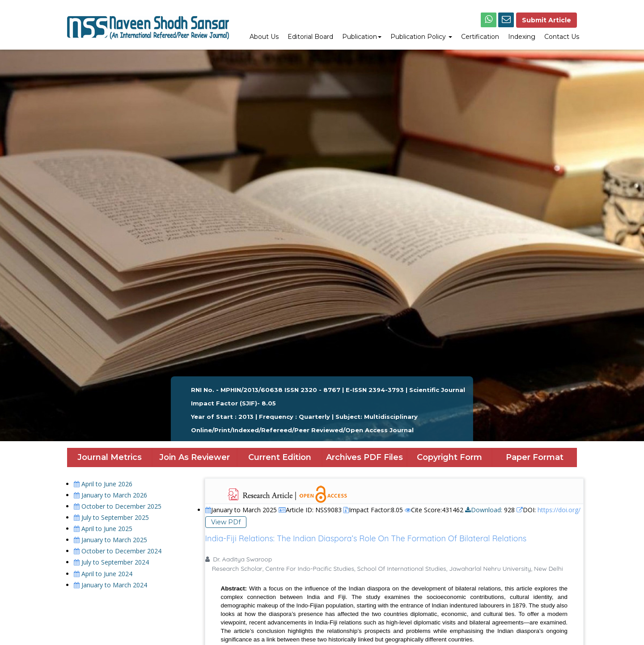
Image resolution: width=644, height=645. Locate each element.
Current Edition (280, 457)
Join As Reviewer (195, 457)
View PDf (226, 522)
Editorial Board (310, 37)
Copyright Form (449, 457)
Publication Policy (421, 37)
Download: (484, 510)
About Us (264, 37)
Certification (480, 37)
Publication (362, 37)
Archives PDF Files (364, 457)
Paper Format (535, 457)
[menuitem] (264, 38)
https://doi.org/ (559, 510)
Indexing (522, 37)
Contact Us (562, 37)
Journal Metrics (110, 457)
